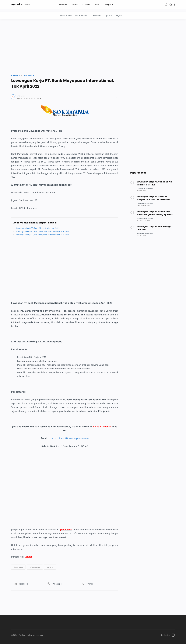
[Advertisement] (93, 46)
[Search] (171, 4)
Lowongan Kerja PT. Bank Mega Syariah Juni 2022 (41, 228)
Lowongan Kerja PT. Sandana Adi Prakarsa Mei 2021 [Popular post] (155, 183)
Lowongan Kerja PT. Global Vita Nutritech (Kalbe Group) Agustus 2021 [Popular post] (155, 213)
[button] (166, 4)
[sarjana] (151, 203)
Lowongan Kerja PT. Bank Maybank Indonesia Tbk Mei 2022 (46, 235)
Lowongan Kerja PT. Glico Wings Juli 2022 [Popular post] (154, 228)
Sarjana (119, 15)
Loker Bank (96, 15)
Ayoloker (17, 4)
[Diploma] (141, 188)
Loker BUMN (66, 15)
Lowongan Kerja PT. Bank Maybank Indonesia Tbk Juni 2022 (46, 231)
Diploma (108, 15)
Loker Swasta (81, 15)
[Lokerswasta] (150, 188)
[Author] (21, 96)
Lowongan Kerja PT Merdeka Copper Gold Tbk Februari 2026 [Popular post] (154, 198)
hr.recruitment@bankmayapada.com (70, 438)
